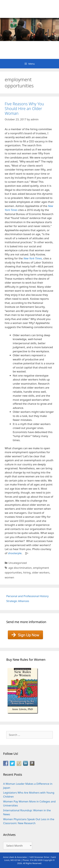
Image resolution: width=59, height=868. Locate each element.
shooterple (15, 553)
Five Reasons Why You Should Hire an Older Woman (24, 108)
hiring (27, 572)
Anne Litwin (28, 46)
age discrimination (20, 568)
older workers (41, 572)
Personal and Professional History (27, 596)
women (9, 577)
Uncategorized (18, 563)
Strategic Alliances (18, 601)
